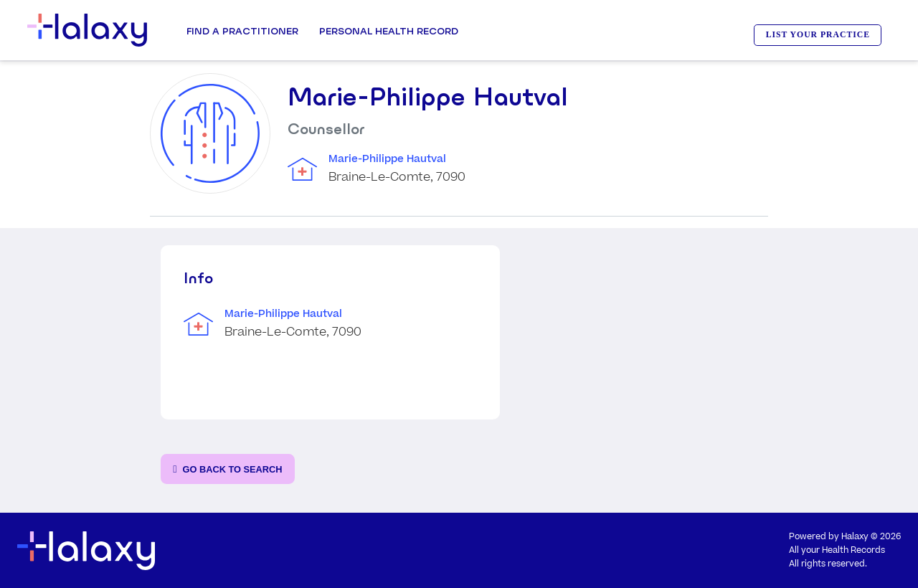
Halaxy (855, 537)
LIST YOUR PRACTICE (818, 35)
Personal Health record (389, 31)
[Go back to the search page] (228, 469)
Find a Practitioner (242, 31)
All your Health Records (837, 550)
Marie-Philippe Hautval (387, 159)
